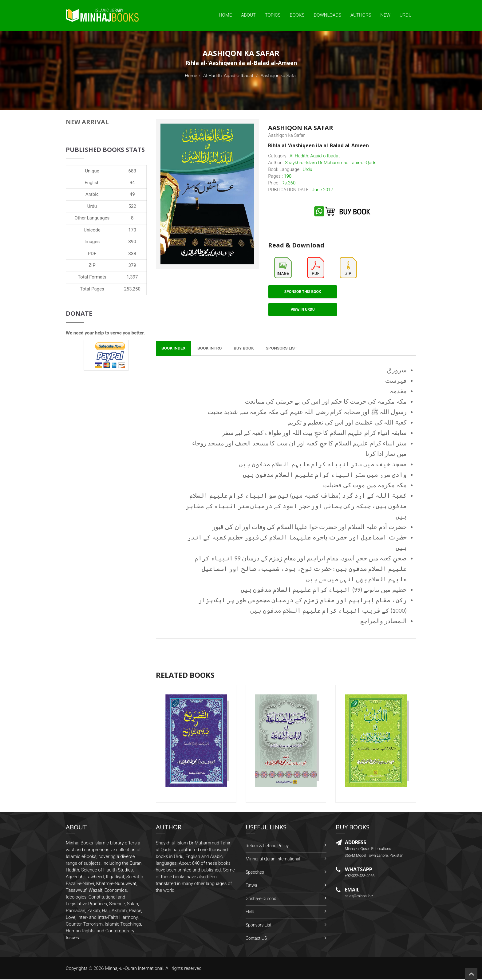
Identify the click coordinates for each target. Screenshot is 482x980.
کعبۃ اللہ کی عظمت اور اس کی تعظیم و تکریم (347, 423)
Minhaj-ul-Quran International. (135, 969)
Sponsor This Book (303, 292)
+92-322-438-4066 (360, 876)
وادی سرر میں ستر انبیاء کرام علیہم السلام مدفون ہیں (325, 475)
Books (297, 15)
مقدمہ (398, 392)
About (248, 15)
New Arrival (87, 122)
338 (132, 254)
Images (92, 242)
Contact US (256, 939)
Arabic (92, 194)
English (92, 183)
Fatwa (251, 886)
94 (132, 183)
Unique (92, 171)
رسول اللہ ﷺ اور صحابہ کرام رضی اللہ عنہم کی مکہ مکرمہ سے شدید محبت (307, 413)
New (385, 15)
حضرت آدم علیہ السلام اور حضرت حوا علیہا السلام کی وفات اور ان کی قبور (310, 528)
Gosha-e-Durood (261, 899)
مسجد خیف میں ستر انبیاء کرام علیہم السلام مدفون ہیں (323, 465)
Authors (361, 15)
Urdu (406, 15)
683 (132, 171)
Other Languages (92, 218)
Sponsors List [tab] (287, 349)
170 (132, 230)
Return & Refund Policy (267, 846)
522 (132, 206)
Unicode (92, 230)
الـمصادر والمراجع (383, 622)
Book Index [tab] (174, 349)
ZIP (92, 265)
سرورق (397, 371)
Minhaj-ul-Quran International (273, 859)
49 (132, 194)
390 (132, 242)
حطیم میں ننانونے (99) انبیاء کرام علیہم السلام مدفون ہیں (324, 590)
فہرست (396, 381)
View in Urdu (303, 310)
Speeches (255, 873)
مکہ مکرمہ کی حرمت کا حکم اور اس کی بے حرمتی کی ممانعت (326, 402)
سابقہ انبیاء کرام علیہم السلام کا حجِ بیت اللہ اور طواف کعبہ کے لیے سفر (314, 433)
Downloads (327, 15)
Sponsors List (259, 926)
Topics (273, 15)
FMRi (251, 912)
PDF (92, 254)
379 (132, 265)
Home (225, 15)
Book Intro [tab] (212, 349)
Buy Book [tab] (248, 349)
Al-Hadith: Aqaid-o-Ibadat (228, 76)
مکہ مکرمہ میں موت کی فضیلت (365, 486)
